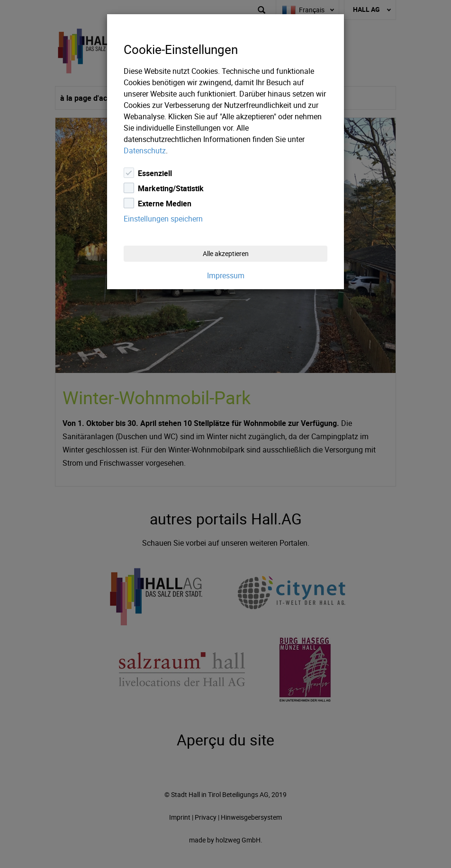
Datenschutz (145, 151)
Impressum (226, 275)
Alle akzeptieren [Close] (226, 253)
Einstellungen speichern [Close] (163, 219)
